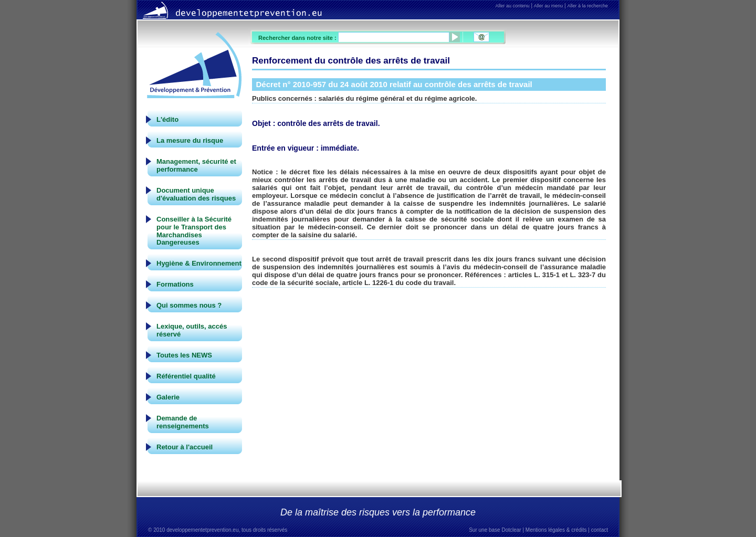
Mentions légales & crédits (556, 530)
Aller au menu (549, 6)
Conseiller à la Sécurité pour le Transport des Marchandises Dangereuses (194, 231)
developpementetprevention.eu (202, 530)
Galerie (168, 397)
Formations (175, 284)
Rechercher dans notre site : (298, 38)
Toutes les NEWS (184, 355)
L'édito (167, 119)
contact (600, 530)
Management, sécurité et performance (196, 165)
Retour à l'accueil (185, 447)
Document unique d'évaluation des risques (196, 194)
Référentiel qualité (186, 376)
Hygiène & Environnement (199, 263)
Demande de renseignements (183, 422)
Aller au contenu (513, 6)
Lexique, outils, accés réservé (192, 330)
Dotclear (511, 530)
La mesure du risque (190, 140)
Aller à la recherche (587, 6)
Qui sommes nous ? (189, 305)
